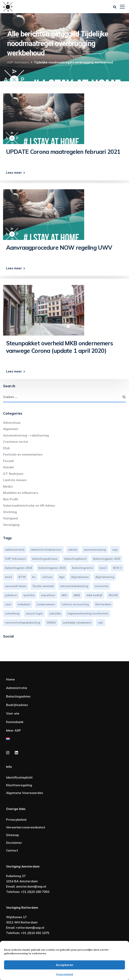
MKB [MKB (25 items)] (77, 595)
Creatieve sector (16, 442)
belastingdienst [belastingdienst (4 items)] (75, 559)
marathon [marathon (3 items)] (48, 595)
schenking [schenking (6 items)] (12, 613)
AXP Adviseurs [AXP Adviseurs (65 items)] (15, 559)
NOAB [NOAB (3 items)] (113, 595)
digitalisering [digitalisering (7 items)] (105, 577)
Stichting (10, 512)
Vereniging (11, 525)
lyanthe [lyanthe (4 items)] (29, 595)
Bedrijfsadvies (17, 705)
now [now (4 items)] (8, 604)
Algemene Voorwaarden (25, 793)
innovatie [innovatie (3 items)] (102, 586)
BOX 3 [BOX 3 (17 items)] (117, 568)
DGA (6, 448)
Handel (8, 467)
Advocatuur (12, 423)
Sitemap (12, 835)
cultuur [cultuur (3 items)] (47, 577)
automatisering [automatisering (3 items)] (95, 550)
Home (10, 679)
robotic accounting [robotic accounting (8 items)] (75, 604)
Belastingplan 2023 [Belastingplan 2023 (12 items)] (107, 559)
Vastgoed (10, 518)
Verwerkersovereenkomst (26, 827)
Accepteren (64, 965)
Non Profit (11, 499)
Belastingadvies (18, 696)
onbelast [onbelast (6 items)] (24, 604)
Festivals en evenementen (23, 454)
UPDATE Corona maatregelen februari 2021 (63, 152)
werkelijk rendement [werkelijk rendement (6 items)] (77, 623)
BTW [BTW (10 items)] (22, 577)
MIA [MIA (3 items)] (64, 595)
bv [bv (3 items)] (34, 577)
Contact (12, 850)
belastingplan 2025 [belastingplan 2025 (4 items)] (52, 568)
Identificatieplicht (19, 777)
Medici (8, 486)
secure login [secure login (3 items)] (34, 613)
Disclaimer (14, 843)
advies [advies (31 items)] (73, 550)
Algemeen (11, 429)
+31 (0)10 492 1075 (35, 933)
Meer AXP (13, 730)
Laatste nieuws (15, 480)
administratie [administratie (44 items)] (15, 550)
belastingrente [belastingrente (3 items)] (83, 568)
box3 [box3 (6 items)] (9, 577)
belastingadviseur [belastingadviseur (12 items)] (45, 559)
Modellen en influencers (21, 493)
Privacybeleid (65, 974)
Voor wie (13, 713)
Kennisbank (15, 722)
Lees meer (14, 173)
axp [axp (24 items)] (115, 550)
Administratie (17, 688)
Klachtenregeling (19, 785)
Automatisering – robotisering (26, 435)
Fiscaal (8, 461)
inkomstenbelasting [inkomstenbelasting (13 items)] (74, 586)
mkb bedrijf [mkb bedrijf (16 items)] (94, 595)
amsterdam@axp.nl (31, 886)
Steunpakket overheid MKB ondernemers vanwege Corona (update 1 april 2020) (60, 347)
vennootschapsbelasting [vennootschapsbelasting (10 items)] (23, 623)
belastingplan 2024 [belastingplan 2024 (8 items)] (19, 568)
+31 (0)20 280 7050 (35, 892)
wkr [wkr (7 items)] (101, 623)
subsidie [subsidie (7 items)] (55, 613)
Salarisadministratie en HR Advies (29, 506)
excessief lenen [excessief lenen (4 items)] (16, 586)
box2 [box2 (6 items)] (103, 568)
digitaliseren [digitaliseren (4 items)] (80, 577)
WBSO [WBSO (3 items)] (51, 623)
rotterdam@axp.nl (30, 928)
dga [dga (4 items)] (62, 577)
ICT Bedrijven (13, 474)
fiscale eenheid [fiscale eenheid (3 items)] (43, 586)
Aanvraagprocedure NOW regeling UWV (59, 248)
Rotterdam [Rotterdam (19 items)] (103, 604)
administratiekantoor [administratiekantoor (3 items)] (46, 550)
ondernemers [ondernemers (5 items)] (46, 604)
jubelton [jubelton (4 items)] (11, 595)
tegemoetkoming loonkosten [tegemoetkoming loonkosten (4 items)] (88, 613)
